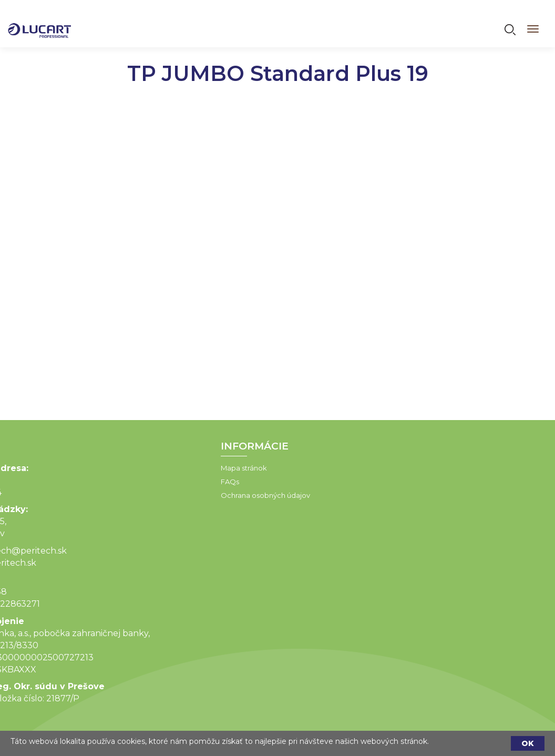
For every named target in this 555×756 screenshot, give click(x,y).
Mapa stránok (191, 468)
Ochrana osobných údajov (212, 495)
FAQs (177, 482)
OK (528, 743)
